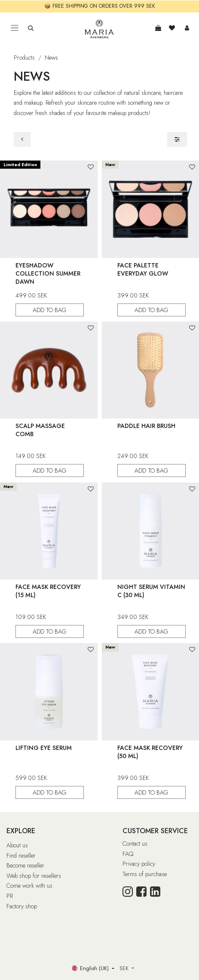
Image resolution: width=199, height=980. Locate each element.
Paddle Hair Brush (146, 426)
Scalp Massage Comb (40, 430)
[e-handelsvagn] (158, 28)
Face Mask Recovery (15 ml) (48, 591)
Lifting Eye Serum (44, 747)
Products (24, 58)
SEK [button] (125, 968)
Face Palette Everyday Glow (143, 269)
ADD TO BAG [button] (50, 309)
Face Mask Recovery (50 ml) (150, 751)
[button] (91, 167)
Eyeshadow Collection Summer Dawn (48, 273)
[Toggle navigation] (15, 28)
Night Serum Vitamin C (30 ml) (151, 591)
